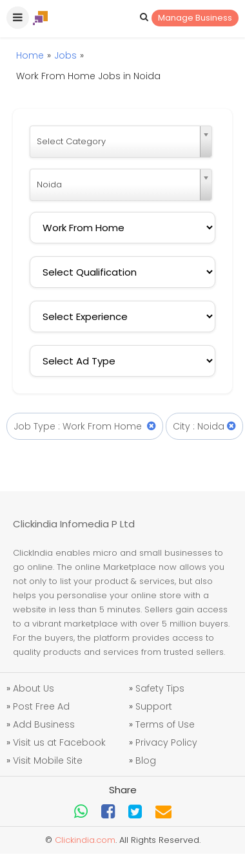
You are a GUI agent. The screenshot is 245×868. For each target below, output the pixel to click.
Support (154, 706)
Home (30, 55)
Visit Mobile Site (48, 760)
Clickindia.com (85, 840)
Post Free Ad (41, 706)
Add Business (44, 724)
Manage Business (195, 18)
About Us (34, 688)
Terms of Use (165, 724)
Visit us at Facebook (59, 742)
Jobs (65, 55)
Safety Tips (160, 688)
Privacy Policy (166, 742)
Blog (146, 760)
